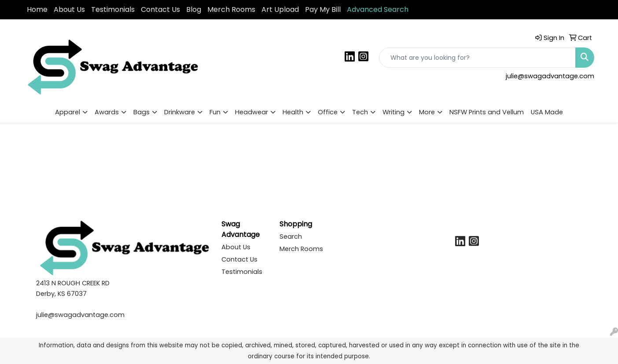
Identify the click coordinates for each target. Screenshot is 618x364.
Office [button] (328, 112)
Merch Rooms (231, 9)
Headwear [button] (252, 112)
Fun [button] (215, 112)
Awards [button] (107, 112)
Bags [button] (142, 112)
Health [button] (293, 112)
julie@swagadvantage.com (550, 76)
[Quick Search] (477, 58)
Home (37, 9)
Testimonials (113, 9)
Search (291, 237)
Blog (194, 9)
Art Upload (280, 9)
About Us (69, 9)
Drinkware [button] (180, 112)
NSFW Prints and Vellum (487, 112)
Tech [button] (360, 112)
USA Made (547, 112)
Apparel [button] (68, 112)
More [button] (427, 112)
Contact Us (160, 9)
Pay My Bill (323, 9)
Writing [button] (394, 112)
